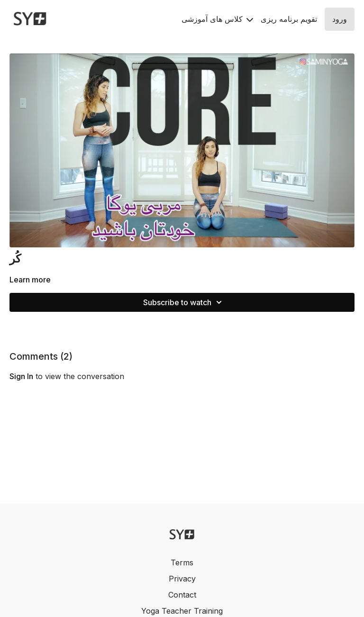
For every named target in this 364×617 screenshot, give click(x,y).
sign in (21, 376)
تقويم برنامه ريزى (289, 19)
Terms (182, 563)
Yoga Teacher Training (182, 611)
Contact (182, 595)
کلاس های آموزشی (217, 19)
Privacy (182, 579)
